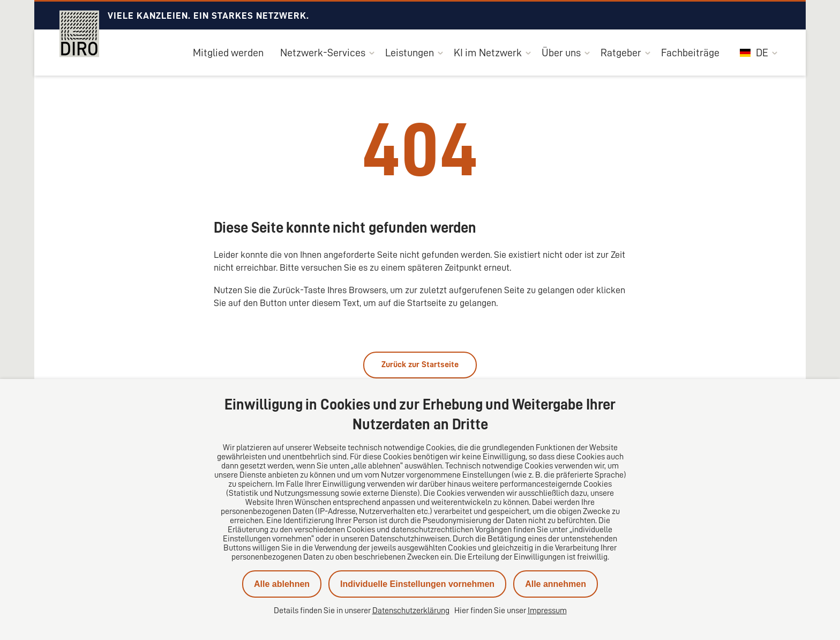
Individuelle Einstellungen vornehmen (417, 584)
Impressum (547, 611)
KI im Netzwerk (488, 53)
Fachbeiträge (690, 53)
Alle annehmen (556, 584)
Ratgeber (621, 53)
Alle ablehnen (282, 584)
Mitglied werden (228, 53)
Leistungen (410, 53)
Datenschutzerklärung (411, 611)
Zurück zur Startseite (420, 364)
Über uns (561, 53)
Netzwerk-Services (323, 53)
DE (754, 53)
